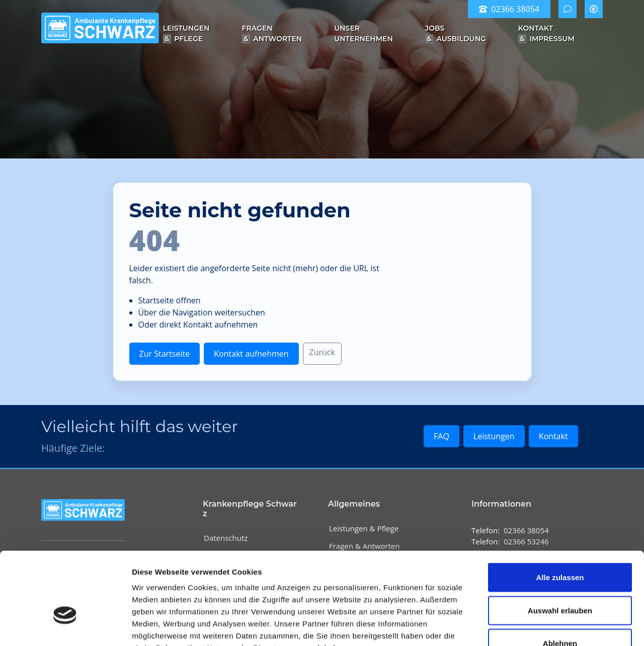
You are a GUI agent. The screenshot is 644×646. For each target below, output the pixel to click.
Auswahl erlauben (560, 547)
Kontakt (553, 436)
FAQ (441, 436)
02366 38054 (509, 9)
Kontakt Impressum (546, 33)
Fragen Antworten (272, 33)
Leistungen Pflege (186, 33)
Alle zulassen (560, 514)
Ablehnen (560, 580)
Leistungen (494, 436)
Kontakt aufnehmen (251, 354)
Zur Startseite (165, 354)
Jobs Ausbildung (456, 33)
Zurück (322, 352)
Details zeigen (535, 626)
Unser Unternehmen (364, 33)
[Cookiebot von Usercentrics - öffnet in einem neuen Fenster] (65, 626)
